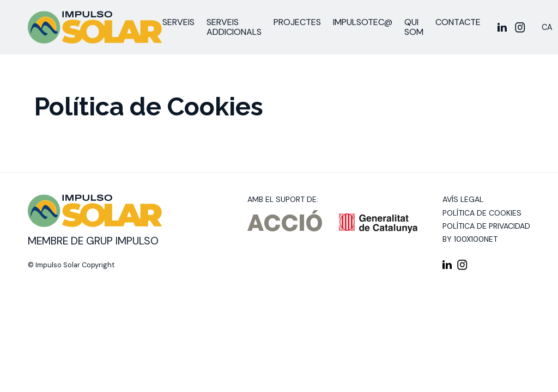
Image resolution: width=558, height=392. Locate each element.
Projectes (297, 22)
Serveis (178, 22)
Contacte (458, 22)
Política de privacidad (486, 226)
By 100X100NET (470, 239)
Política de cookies (482, 213)
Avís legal (463, 199)
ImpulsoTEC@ (363, 22)
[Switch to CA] (547, 27)
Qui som (414, 27)
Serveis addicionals (234, 27)
